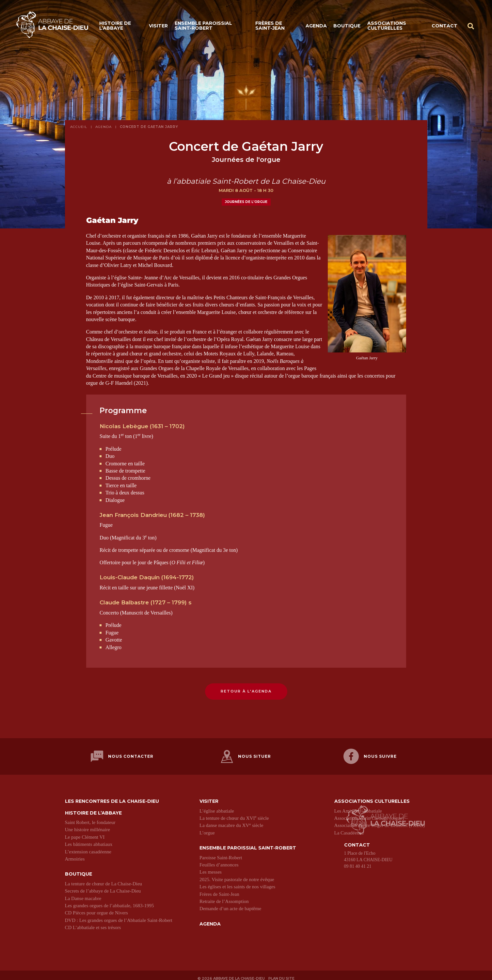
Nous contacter (122, 754)
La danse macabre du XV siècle (231, 820)
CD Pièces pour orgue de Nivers (96, 908)
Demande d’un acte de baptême (230, 904)
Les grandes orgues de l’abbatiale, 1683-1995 (110, 900)
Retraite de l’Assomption (224, 896)
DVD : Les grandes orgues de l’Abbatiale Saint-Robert (119, 915)
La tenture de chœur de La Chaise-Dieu (104, 879)
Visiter (158, 27)
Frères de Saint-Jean (270, 27)
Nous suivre (370, 754)
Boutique (347, 27)
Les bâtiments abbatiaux (89, 839)
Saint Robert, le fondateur (90, 817)
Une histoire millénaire (87, 825)
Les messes (211, 867)
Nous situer (246, 754)
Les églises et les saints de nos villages (237, 882)
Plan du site (283, 972)
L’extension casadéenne (88, 847)
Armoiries (75, 854)
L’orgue (207, 828)
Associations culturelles (387, 27)
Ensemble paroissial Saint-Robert (203, 27)
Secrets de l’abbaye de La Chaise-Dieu (103, 886)
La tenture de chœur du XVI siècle (234, 813)
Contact (444, 27)
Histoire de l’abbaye (115, 27)
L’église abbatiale (217, 806)
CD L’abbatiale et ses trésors (93, 922)
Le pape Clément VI (85, 832)
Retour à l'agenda (246, 691)
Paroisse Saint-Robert (221, 852)
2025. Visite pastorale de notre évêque (237, 874)
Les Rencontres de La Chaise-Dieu (112, 796)
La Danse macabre (83, 893)
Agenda (316, 27)
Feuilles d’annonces (219, 860)
